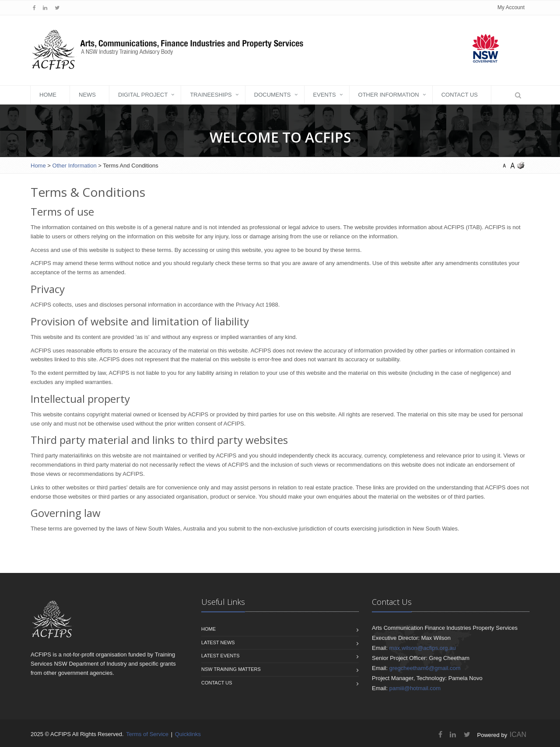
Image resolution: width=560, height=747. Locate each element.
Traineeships (211, 95)
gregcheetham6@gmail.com (425, 668)
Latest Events (220, 656)
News (87, 95)
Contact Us (460, 95)
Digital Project (143, 95)
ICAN (518, 735)
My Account (511, 7)
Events (325, 95)
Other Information (389, 95)
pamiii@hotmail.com (415, 688)
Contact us (217, 683)
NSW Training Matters (231, 669)
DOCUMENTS (273, 95)
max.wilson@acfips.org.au (423, 648)
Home (48, 95)
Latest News (218, 642)
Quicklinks (188, 734)
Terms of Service (147, 734)
